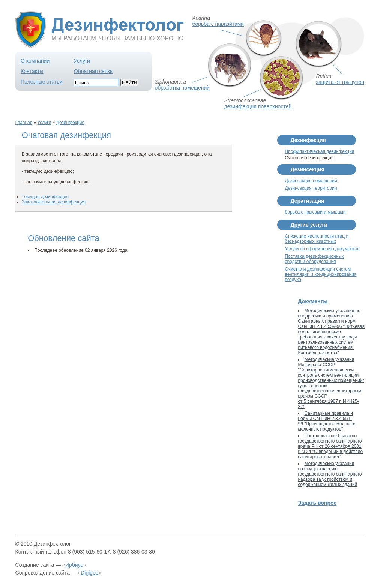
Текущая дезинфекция (45, 197)
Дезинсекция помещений (311, 181)
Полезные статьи (41, 82)
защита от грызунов (340, 82)
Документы (313, 301)
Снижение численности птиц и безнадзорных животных (317, 239)
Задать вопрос (317, 503)
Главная (24, 123)
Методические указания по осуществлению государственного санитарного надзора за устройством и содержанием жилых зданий (330, 474)
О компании (35, 61)
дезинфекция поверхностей (258, 106)
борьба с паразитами (218, 24)
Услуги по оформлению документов (322, 249)
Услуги (82, 61)
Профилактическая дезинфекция (319, 151)
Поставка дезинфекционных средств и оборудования (314, 259)
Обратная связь (93, 71)
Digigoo (89, 573)
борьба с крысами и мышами (315, 212)
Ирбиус (74, 565)
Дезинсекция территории (311, 188)
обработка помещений (182, 88)
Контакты (32, 71)
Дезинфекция (70, 123)
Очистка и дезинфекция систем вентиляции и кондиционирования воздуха (321, 274)
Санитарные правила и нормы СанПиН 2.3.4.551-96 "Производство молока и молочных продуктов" (327, 421)
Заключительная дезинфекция (54, 202)
